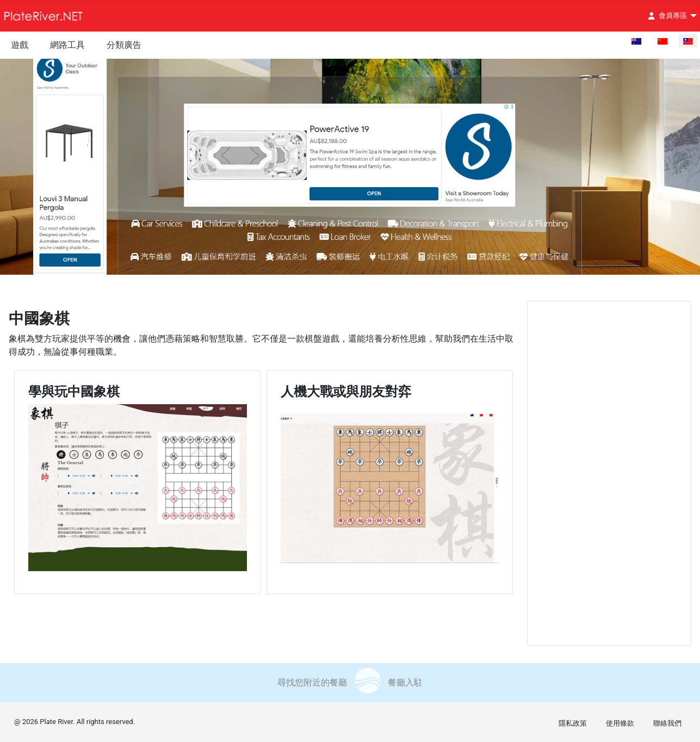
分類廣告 (124, 45)
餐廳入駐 (405, 682)
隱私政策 (573, 723)
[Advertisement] (609, 473)
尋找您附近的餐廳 (312, 682)
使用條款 (620, 723)
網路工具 (67, 45)
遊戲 (20, 45)
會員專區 (665, 16)
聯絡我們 (667, 723)
